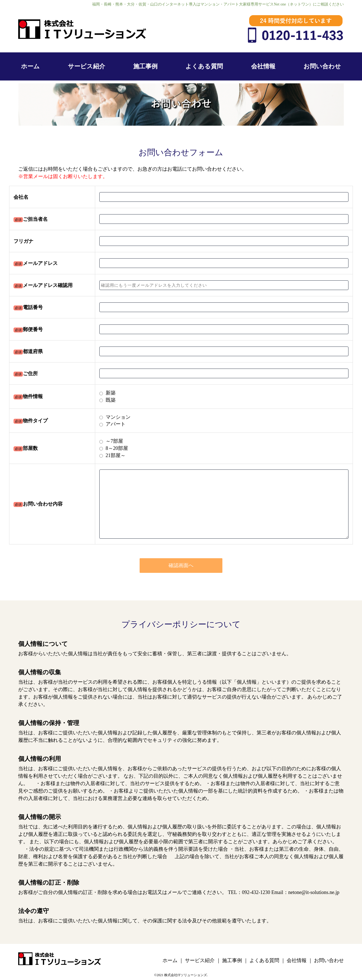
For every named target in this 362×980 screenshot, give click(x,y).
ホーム (30, 66)
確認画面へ (181, 565)
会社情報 (263, 66)
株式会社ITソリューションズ (186, 975)
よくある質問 (204, 66)
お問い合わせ (322, 66)
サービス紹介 (86, 66)
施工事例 (145, 66)
